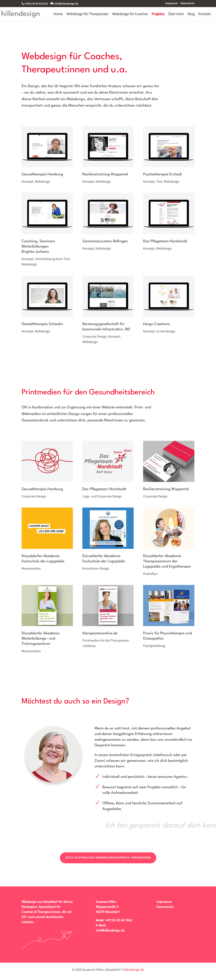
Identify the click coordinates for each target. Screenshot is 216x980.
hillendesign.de (133, 970)
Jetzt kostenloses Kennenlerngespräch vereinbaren (108, 858)
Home (58, 14)
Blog (191, 14)
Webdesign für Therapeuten (87, 14)
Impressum (171, 4)
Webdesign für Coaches (130, 14)
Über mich (176, 14)
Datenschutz (187, 4)
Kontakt (204, 14)
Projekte (158, 14)
